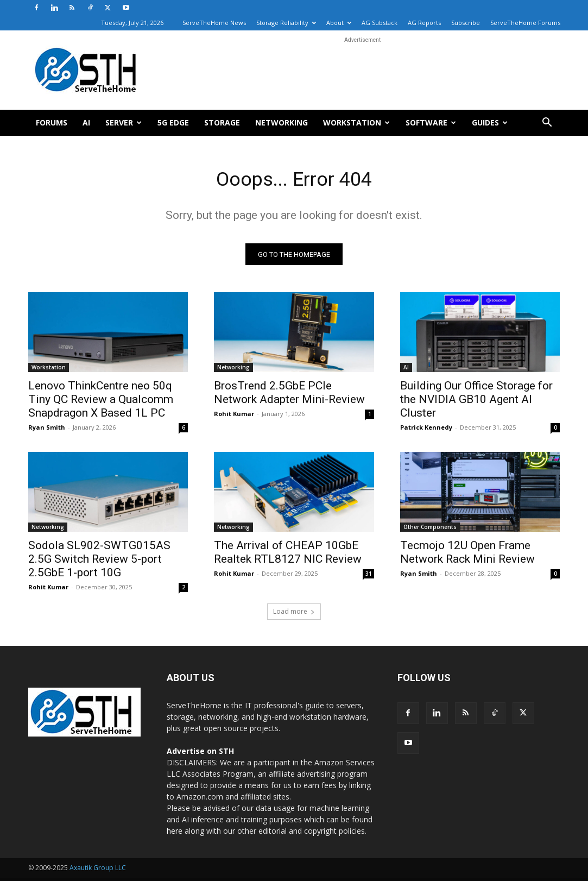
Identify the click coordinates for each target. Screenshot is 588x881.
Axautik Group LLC (98, 871)
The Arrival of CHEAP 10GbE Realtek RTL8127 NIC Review (288, 556)
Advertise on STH (200, 754)
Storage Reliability (286, 23)
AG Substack (380, 23)
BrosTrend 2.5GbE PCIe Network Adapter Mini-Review (289, 396)
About (339, 23)
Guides (490, 122)
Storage (222, 122)
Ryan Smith (47, 430)
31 (369, 577)
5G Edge (173, 122)
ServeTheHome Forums (525, 23)
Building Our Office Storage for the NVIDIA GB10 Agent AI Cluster (476, 402)
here (175, 834)
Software (431, 122)
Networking (282, 122)
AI (86, 122)
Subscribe (466, 23)
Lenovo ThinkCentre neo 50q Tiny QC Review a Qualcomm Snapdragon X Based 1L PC (101, 402)
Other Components (430, 531)
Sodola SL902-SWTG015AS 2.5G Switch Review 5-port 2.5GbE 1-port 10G (99, 563)
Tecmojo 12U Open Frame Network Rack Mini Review (467, 556)
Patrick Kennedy (426, 430)
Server (124, 122)
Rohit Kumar (234, 417)
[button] (547, 124)
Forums (52, 122)
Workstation (356, 122)
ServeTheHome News (214, 23)
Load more (294, 615)
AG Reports (424, 23)
